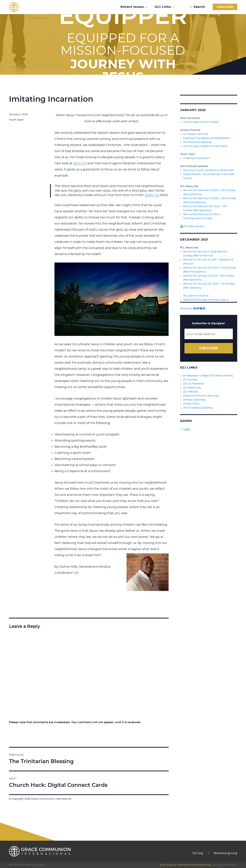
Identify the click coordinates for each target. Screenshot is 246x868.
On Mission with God (196, 134)
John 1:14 (80, 163)
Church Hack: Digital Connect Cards (205, 146)
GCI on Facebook (194, 384)
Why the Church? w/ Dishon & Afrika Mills (208, 170)
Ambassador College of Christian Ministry (208, 376)
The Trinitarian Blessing (197, 142)
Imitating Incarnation (196, 158)
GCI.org (198, 853)
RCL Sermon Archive (196, 296)
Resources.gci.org (226, 853)
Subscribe (225, 7)
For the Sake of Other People (201, 122)
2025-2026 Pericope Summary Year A (206, 300)
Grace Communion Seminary (201, 396)
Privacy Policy (191, 404)
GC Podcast (190, 380)
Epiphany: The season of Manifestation (207, 138)
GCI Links (164, 7)
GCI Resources (192, 388)
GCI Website (191, 392)
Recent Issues (134, 7)
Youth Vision (17, 120)
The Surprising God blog (198, 408)
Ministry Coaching (194, 400)
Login (187, 429)
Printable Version (192, 227)
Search (197, 7)
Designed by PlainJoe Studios (27, 865)
